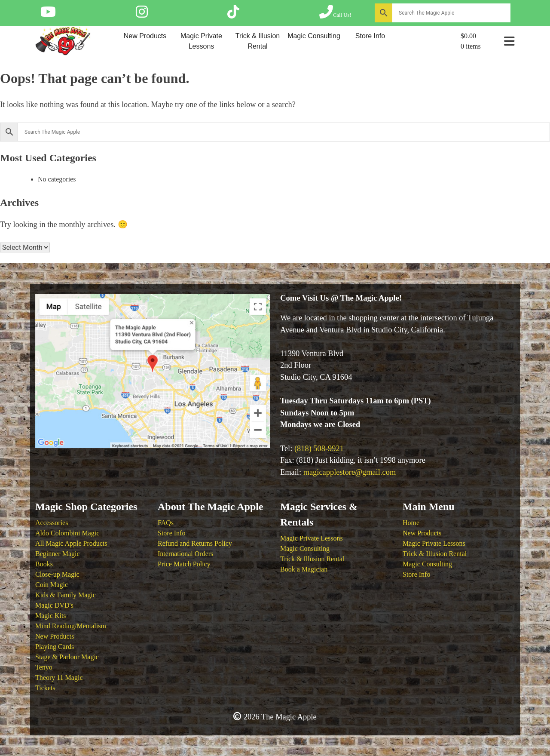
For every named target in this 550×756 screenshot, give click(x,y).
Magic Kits (51, 616)
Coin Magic (52, 585)
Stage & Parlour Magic (67, 657)
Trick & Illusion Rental (258, 41)
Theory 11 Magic (59, 678)
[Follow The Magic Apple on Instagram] (142, 15)
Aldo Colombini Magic (67, 533)
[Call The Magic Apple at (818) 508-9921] (335, 15)
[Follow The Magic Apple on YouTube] (48, 15)
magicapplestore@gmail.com (350, 472)
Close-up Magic (57, 574)
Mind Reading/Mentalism (71, 626)
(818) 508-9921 (319, 449)
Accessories (52, 523)
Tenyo (44, 667)
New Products (145, 36)
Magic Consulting (314, 36)
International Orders (185, 554)
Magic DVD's (54, 605)
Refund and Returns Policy (195, 543)
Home (411, 523)
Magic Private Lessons (201, 41)
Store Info (370, 36)
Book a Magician (304, 569)
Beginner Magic (58, 554)
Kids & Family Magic (66, 595)
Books (44, 564)
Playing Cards (55, 647)
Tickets (45, 688)
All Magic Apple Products (71, 543)
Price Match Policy (184, 564)
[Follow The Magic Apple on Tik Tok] (233, 15)
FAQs (166, 523)
